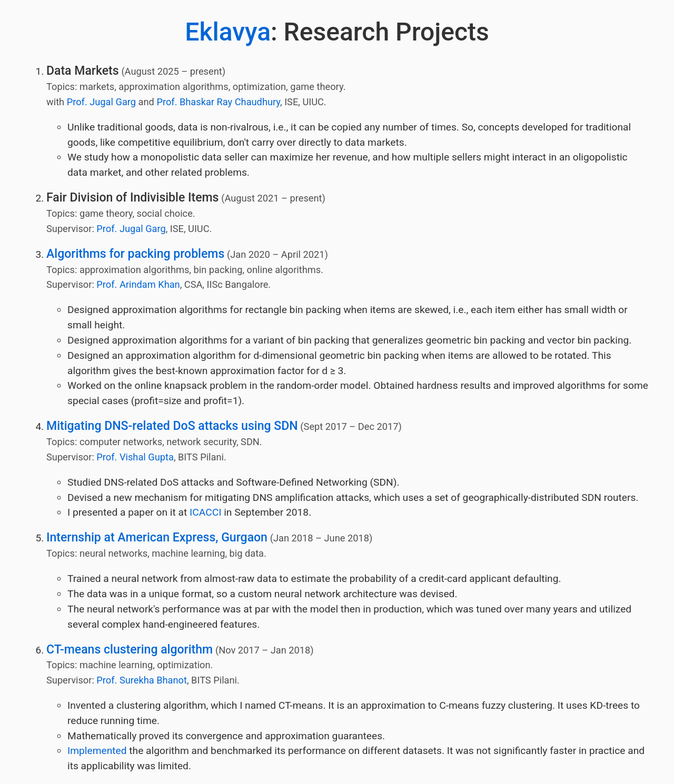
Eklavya (228, 32)
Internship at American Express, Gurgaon (157, 537)
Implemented (97, 751)
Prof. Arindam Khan (138, 284)
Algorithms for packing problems (135, 254)
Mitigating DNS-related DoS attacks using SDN (172, 426)
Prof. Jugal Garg (101, 102)
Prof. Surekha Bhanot (142, 680)
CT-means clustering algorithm (130, 650)
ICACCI (205, 512)
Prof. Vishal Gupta (135, 457)
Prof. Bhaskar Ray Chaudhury (218, 102)
